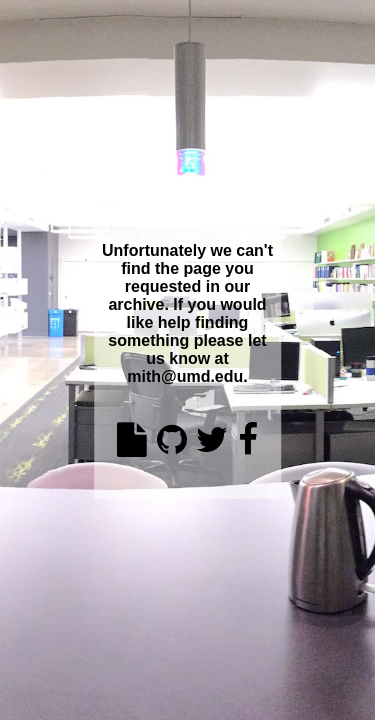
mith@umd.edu (185, 376)
